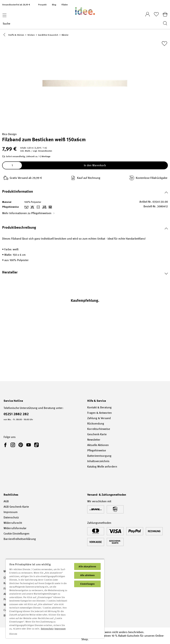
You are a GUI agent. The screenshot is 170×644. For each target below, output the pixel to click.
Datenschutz (11, 517)
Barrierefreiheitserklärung (20, 539)
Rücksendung (96, 424)
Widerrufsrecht (13, 523)
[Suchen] (164, 24)
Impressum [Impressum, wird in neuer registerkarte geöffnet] (60, 629)
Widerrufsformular (15, 528)
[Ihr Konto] (148, 13)
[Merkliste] (156, 14)
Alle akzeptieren (87, 567)
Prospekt (42, 5)
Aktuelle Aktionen (98, 445)
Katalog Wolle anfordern (102, 467)
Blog (54, 5)
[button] (5, 35)
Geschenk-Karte (97, 434)
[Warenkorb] (165, 14)
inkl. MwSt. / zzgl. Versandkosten (36, 152)
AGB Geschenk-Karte (16, 507)
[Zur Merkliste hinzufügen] (164, 44)
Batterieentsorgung (99, 456)
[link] (6, 445)
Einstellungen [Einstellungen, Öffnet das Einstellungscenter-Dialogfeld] (88, 584)
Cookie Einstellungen (16, 534)
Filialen (65, 5)
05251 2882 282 (16, 414)
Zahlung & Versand (99, 418)
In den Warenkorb (95, 166)
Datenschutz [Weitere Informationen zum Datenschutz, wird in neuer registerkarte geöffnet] (47, 629)
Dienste (13, 634)
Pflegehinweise (97, 450)
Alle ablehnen (88, 575)
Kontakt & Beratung (99, 407)
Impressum (11, 512)
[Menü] (4, 14)
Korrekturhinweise (99, 429)
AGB (6, 501)
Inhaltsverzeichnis (98, 461)
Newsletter (94, 440)
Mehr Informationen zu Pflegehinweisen (28, 214)
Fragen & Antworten (100, 413)
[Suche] (82, 24)
